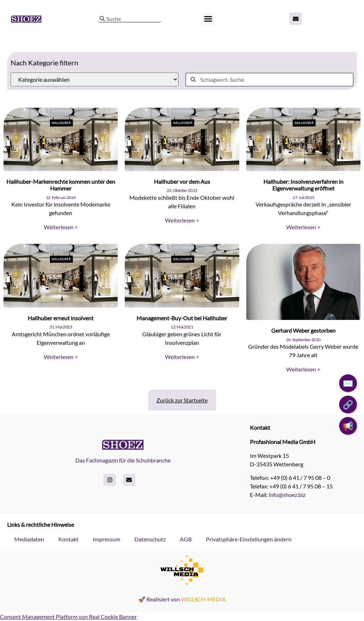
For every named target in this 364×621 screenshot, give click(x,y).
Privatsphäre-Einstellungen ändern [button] (249, 539)
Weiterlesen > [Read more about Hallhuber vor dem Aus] (182, 220)
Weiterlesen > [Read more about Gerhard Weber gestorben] (303, 369)
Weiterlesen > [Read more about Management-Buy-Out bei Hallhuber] (182, 357)
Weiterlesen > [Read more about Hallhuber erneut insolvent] (61, 357)
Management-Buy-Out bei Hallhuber (182, 318)
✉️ (348, 383)
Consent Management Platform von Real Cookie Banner (68, 617)
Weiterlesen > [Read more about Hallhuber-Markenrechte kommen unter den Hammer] (61, 227)
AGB (186, 539)
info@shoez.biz (287, 495)
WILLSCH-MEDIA (203, 599)
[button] (208, 19)
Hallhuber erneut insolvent (61, 318)
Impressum (106, 539)
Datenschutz (150, 539)
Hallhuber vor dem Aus (182, 181)
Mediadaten (29, 539)
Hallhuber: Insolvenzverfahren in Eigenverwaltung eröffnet (303, 185)
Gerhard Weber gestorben (303, 330)
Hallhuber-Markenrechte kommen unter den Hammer (61, 185)
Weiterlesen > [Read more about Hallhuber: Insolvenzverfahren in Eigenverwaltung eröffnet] (303, 227)
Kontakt (68, 539)
